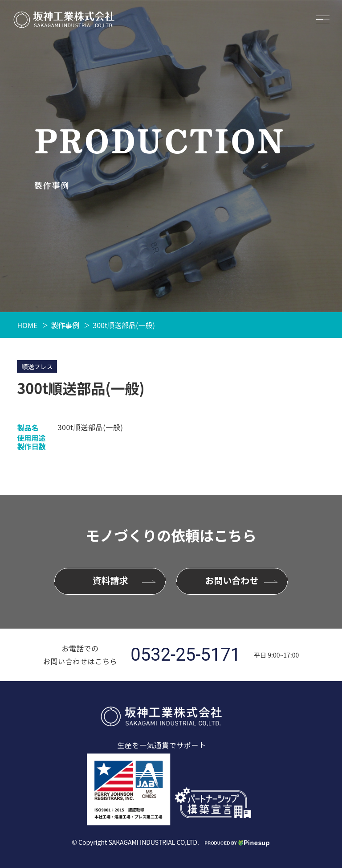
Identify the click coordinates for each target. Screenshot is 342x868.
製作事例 (65, 325)
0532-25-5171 (185, 655)
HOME (27, 325)
